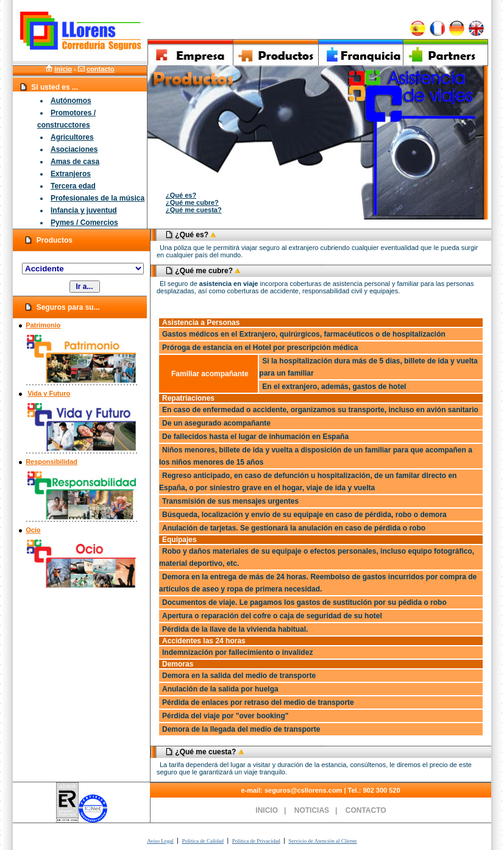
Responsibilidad (51, 462)
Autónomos (71, 101)
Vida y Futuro (49, 393)
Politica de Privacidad (256, 841)
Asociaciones (74, 149)
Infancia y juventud (84, 210)
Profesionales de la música (98, 198)
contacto (101, 69)
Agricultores (72, 137)
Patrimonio (43, 325)
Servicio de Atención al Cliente (322, 841)
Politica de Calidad (202, 841)
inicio (63, 69)
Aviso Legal (160, 841)
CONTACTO (366, 810)
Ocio (33, 530)
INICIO (267, 810)
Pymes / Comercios (84, 223)
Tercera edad (73, 186)
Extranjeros (71, 174)
